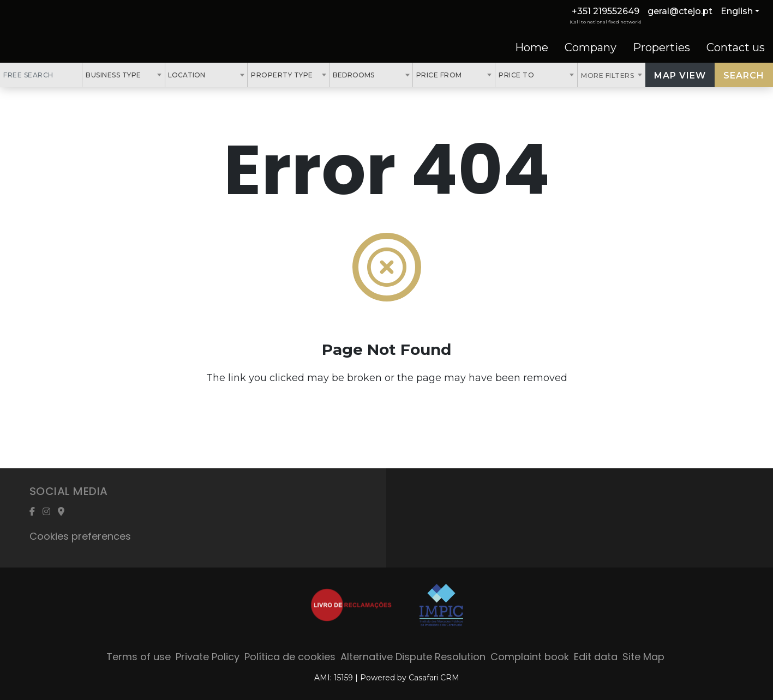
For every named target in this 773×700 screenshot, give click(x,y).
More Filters (609, 76)
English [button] (737, 11)
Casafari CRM (434, 678)
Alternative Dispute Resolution (413, 657)
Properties (661, 47)
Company (591, 47)
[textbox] (211, 75)
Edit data (596, 657)
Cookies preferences (80, 536)
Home (532, 47)
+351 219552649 (606, 11)
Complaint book (530, 657)
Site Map (643, 657)
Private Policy (208, 657)
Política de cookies (290, 657)
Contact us (736, 47)
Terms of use (139, 657)
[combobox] (123, 75)
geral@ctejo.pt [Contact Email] (680, 11)
